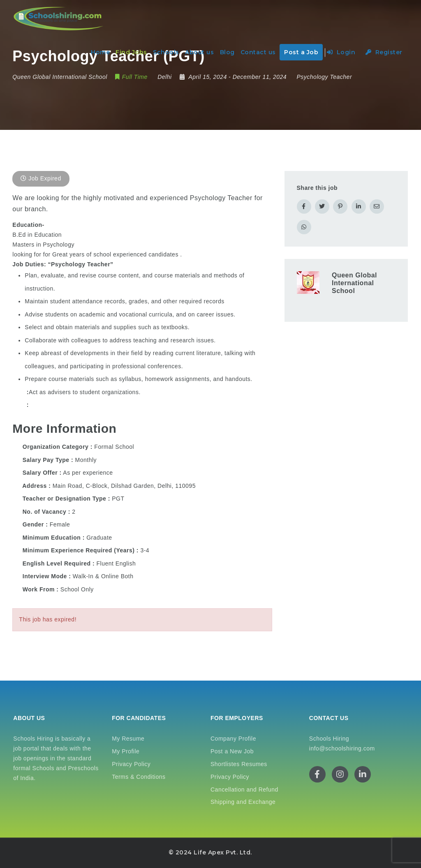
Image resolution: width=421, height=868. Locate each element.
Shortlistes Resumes (239, 764)
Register (384, 52)
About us (199, 52)
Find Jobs (131, 52)
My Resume (128, 739)
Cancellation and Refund (244, 790)
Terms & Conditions (139, 777)
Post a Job (301, 52)
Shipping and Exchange (243, 802)
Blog (227, 52)
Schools (166, 52)
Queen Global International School (354, 283)
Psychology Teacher (325, 77)
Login (341, 52)
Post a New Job (232, 751)
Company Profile (233, 739)
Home (100, 52)
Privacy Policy (131, 764)
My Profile (126, 751)
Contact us (258, 52)
